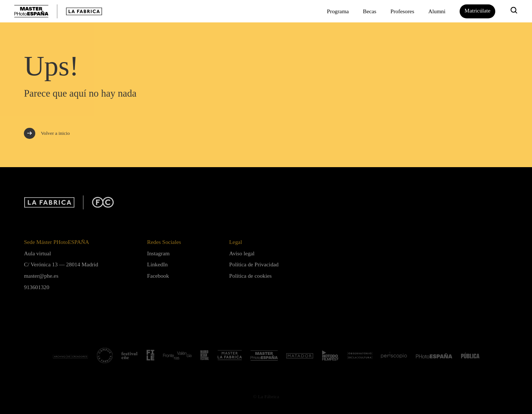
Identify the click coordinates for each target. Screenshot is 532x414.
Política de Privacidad (254, 264)
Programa (338, 11)
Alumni (437, 11)
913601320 (37, 287)
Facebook (158, 276)
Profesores (402, 11)
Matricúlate (477, 10)
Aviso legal (242, 253)
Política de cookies (251, 276)
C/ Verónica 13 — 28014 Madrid (61, 264)
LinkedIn (157, 264)
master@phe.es (41, 276)
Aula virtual (37, 253)
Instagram (158, 253)
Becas (370, 11)
